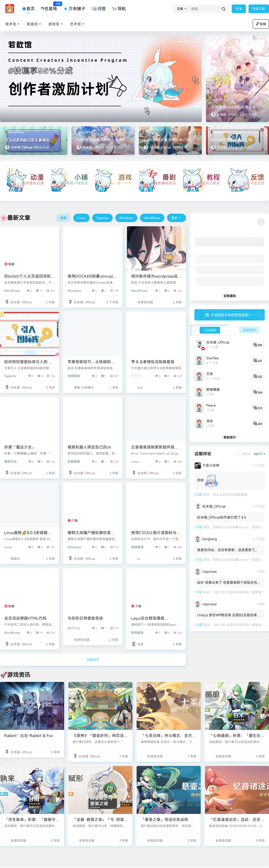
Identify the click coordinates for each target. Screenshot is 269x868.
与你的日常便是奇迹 (85, 618)
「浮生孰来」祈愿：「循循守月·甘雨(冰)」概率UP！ (32, 822)
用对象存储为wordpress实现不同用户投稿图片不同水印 (156, 279)
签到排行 (230, 437)
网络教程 (74, 376)
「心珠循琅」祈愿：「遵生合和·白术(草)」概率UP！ (237, 738)
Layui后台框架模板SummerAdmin (148, 621)
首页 (28, 9)
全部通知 (230, 296)
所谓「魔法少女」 (20, 447)
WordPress (12, 291)
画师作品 (74, 628)
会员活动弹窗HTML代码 (25, 618)
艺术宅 (77, 24)
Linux (135, 461)
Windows (74, 291)
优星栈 (48, 7)
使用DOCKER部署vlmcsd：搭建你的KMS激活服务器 (92, 279)
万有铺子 (74, 9)
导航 (118, 9)
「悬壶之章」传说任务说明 (164, 819)
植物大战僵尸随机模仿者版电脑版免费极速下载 (91, 535)
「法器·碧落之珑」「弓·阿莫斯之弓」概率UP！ (100, 822)
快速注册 (259, 9)
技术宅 (13, 24)
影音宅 (34, 24)
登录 (239, 9)
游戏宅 (56, 24)
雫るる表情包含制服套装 (153, 362)
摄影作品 (11, 461)
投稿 (261, 24)
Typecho (10, 376)
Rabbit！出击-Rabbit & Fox (29, 735)
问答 (98, 9)
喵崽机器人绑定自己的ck (89, 447)
